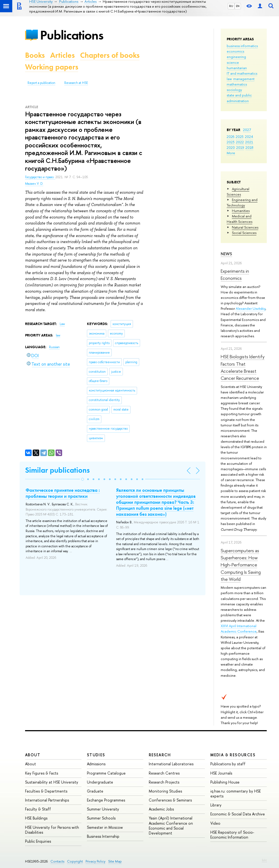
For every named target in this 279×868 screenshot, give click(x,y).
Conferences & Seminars (170, 800)
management (244, 79)
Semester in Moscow (105, 827)
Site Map (115, 861)
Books (35, 55)
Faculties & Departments (46, 791)
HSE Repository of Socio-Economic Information (232, 835)
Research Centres (164, 773)
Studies (96, 755)
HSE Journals (221, 773)
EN (238, 6)
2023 (231, 142)
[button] (83, 479)
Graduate (95, 791)
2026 (231, 136)
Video (215, 823)
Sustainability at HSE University (52, 782)
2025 (240, 136)
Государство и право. (40, 177)
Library (216, 805)
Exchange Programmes (106, 800)
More (231, 153)
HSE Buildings (36, 818)
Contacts (57, 861)
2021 (249, 142)
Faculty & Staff (38, 809)
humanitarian (237, 68)
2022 (240, 142)
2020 (231, 147)
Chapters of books (110, 55)
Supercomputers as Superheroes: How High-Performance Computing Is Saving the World (241, 565)
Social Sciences (244, 233)
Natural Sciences (245, 227)
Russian (54, 347)
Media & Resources (233, 755)
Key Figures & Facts (42, 773)
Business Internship (103, 836)
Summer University (103, 809)
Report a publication (41, 83)
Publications (72, 35)
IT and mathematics (242, 73)
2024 (249, 136)
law (229, 79)
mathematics (237, 84)
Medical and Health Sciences (239, 219)
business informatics (242, 46)
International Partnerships (47, 800)
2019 (240, 147)
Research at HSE (76, 83)
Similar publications (57, 470)
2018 (249, 147)
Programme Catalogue (106, 773)
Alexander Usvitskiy (251, 308)
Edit (264, 860)
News (226, 254)
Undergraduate (100, 782)
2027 (247, 130)
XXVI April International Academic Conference (239, 629)
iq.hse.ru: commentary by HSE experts (236, 793)
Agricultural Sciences (238, 192)
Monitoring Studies (165, 791)
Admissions (96, 764)
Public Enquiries (38, 841)
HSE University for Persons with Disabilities (52, 830)
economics (235, 51)
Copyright (75, 861)
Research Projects (164, 782)
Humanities (241, 211)
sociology (234, 90)
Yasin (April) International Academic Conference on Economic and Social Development (171, 825)
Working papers (52, 67)
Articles (62, 55)
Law (62, 324)
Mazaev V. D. (34, 184)
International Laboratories (171, 764)
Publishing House (225, 782)
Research (160, 755)
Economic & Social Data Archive (238, 814)
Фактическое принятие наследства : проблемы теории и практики (63, 493)
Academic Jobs (161, 809)
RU (231, 6)
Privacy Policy (95, 861)
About (33, 755)
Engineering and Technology (242, 202)
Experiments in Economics (235, 274)
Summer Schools (101, 818)
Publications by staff (228, 764)
